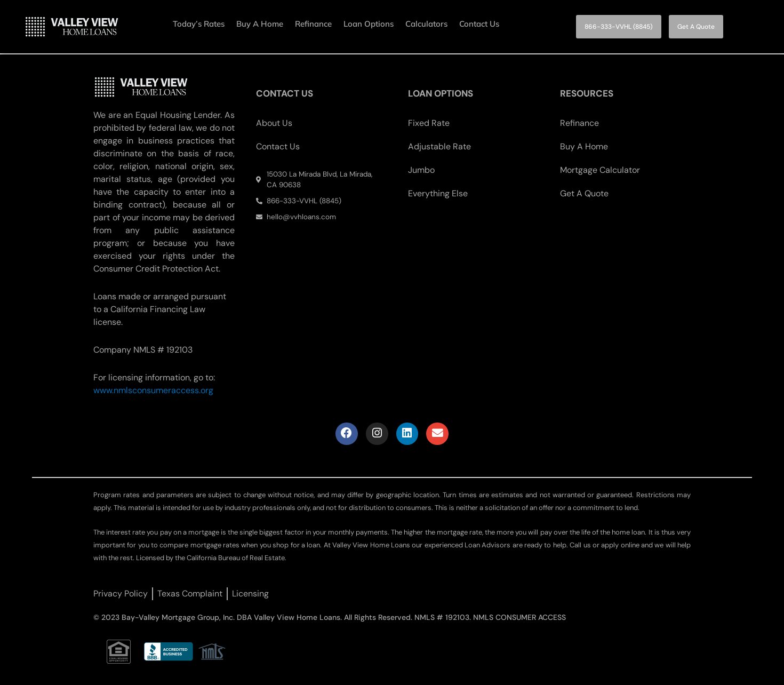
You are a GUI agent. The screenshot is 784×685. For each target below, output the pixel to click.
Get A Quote (584, 192)
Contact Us (479, 24)
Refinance (313, 24)
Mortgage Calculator (600, 169)
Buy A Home (260, 24)
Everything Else (438, 192)
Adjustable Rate (439, 145)
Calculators (426, 24)
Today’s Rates (199, 24)
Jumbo (421, 169)
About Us (274, 122)
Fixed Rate (429, 122)
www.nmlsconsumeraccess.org (153, 389)
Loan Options (369, 24)
